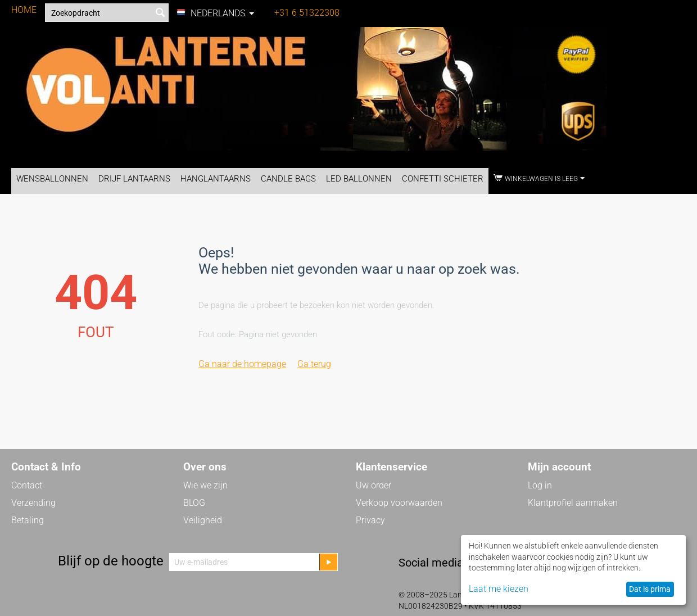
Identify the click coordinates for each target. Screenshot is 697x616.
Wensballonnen (52, 179)
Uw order (374, 485)
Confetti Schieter (443, 179)
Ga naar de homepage (242, 364)
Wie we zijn (205, 485)
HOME (24, 10)
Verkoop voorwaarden (399, 503)
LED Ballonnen (359, 179)
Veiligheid (203, 520)
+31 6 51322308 (307, 13)
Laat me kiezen (499, 589)
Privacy (370, 520)
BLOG (194, 503)
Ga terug (314, 364)
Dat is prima (650, 589)
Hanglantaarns (216, 179)
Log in (540, 485)
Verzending (33, 503)
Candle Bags (288, 179)
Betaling (28, 520)
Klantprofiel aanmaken (573, 503)
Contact (27, 485)
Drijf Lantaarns (134, 179)
